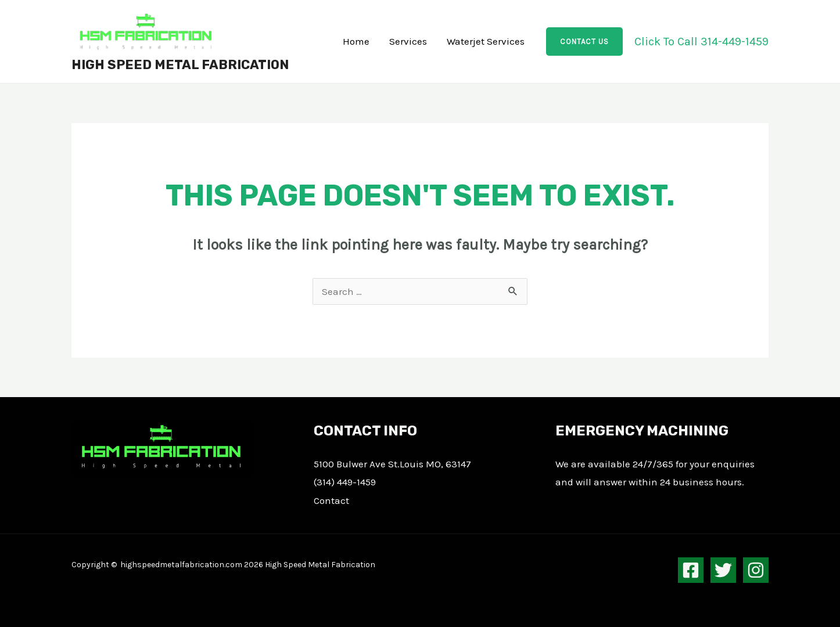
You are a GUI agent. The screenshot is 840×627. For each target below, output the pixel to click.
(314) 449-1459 (345, 482)
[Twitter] (723, 570)
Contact (331, 500)
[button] (584, 42)
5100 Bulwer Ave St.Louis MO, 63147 (392, 464)
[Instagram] (756, 570)
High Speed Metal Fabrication (180, 65)
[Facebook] (691, 570)
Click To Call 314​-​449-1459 (701, 42)
